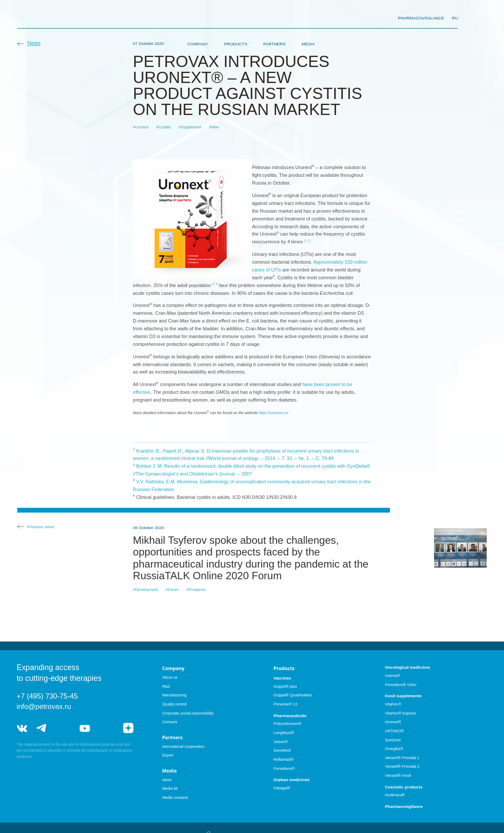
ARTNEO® (394, 731)
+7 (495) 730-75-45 (48, 696)
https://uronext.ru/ (273, 413)
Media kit (170, 788)
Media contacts (175, 798)
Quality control (174, 704)
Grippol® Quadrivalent (292, 695)
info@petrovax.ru (44, 706)
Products (236, 18)
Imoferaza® (395, 795)
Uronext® (393, 722)
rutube (106, 728)
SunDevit (393, 740)
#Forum (172, 590)
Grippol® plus (285, 686)
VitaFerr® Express (401, 713)
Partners (274, 18)
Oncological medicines (407, 667)
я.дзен (128, 728)
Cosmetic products (404, 787)
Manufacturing (174, 695)
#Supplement (190, 127)
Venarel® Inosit (398, 776)
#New (214, 127)
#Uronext (141, 127)
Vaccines (282, 678)
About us (170, 677)
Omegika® (394, 749)
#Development (146, 590)
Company (198, 18)
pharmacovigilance (421, 18)
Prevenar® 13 (285, 704)
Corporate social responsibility (188, 713)
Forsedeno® (284, 769)
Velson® (281, 742)
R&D (166, 686)
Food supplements (403, 696)
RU (455, 18)
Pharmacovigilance (404, 806)
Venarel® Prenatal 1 (402, 758)
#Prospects (196, 590)
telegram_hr (63, 728)
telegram (41, 728)
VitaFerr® (393, 704)
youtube (85, 728)
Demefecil (282, 750)
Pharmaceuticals (290, 716)
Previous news (41, 527)
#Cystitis (164, 127)
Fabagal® (282, 788)
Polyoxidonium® (287, 724)
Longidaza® (284, 733)
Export (168, 755)
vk (22, 728)
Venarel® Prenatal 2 (402, 766)
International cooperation (183, 747)
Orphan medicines (292, 780)
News (34, 43)
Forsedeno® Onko (401, 685)
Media (308, 18)
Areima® (392, 676)
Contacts (170, 722)
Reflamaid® (284, 760)
